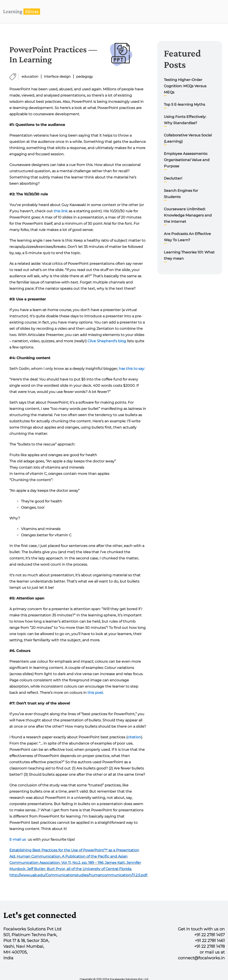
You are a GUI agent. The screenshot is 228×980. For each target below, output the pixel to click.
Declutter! (173, 178)
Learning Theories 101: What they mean (189, 255)
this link (61, 211)
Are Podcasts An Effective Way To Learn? (187, 237)
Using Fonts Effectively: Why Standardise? (185, 120)
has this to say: (132, 369)
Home (125, 12)
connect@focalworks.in (201, 958)
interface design (57, 76)
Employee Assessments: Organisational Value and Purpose (187, 160)
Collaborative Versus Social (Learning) (188, 138)
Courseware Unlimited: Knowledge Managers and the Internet (188, 215)
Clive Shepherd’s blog (107, 341)
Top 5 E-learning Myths (184, 104)
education (30, 76)
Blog (179, 12)
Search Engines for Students (181, 194)
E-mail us (18, 839)
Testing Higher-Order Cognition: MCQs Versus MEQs (185, 86)
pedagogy (84, 76)
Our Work (152, 12)
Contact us (207, 12)
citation (134, 737)
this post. (96, 693)
